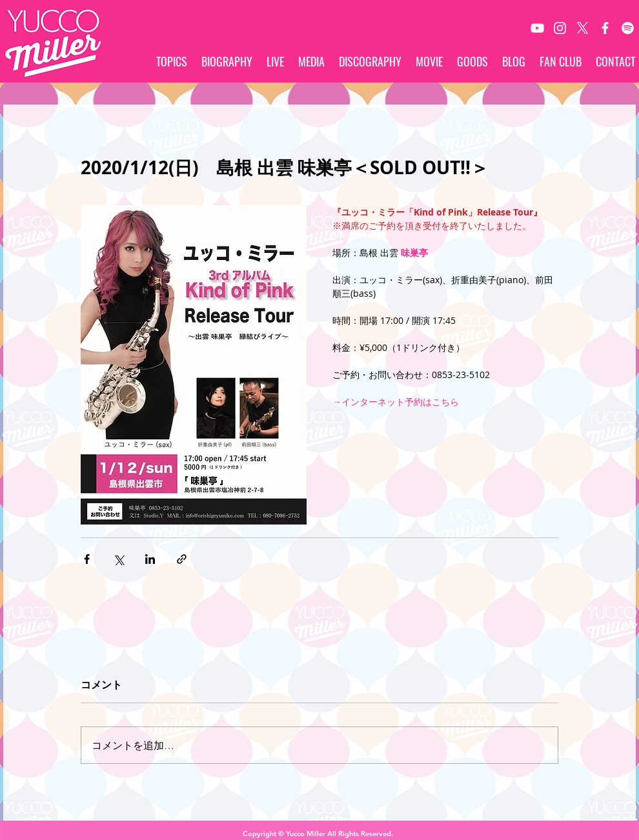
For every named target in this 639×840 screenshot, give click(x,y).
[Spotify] (628, 28)
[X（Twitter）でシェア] (118, 559)
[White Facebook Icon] (605, 28)
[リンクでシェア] (182, 559)
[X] (583, 28)
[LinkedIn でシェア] (150, 559)
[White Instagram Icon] (560, 28)
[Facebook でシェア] (87, 559)
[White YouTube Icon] (537, 28)
